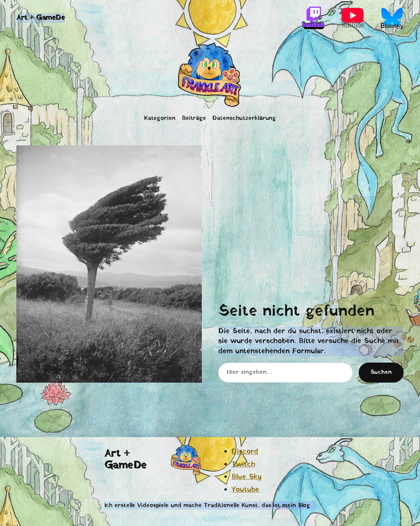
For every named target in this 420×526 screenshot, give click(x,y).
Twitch (243, 464)
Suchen (381, 372)
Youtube (245, 490)
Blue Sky (246, 477)
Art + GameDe (41, 18)
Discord (245, 452)
